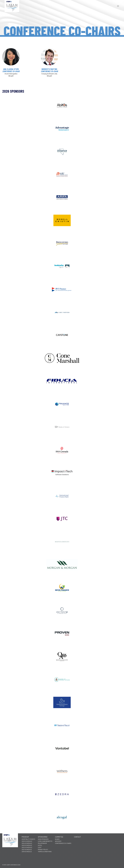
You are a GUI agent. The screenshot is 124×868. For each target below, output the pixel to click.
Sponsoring (43, 837)
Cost (40, 847)
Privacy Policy (43, 849)
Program (25, 837)
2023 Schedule (27, 845)
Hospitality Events (28, 839)
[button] (118, 6)
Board (57, 839)
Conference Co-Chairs (63, 843)
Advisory (58, 841)
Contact (77, 837)
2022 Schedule (27, 847)
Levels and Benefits (45, 841)
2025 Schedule (27, 841)
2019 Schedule (27, 851)
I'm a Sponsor (42, 843)
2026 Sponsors (43, 839)
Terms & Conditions (45, 851)
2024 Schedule (27, 843)
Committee (59, 837)
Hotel (40, 845)
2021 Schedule (27, 849)
